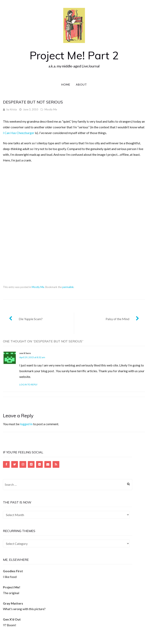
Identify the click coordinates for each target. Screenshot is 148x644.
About (81, 84)
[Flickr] (39, 464)
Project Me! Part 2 (74, 55)
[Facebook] (6, 464)
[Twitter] (15, 464)
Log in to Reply (28, 384)
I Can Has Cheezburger (19, 133)
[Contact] (48, 464)
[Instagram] (23, 464)
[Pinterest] (31, 464)
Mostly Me (51, 109)
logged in (26, 424)
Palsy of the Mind (117, 319)
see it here (25, 353)
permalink (68, 287)
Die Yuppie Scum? (31, 319)
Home (66, 84)
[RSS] (56, 464)
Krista (13, 109)
